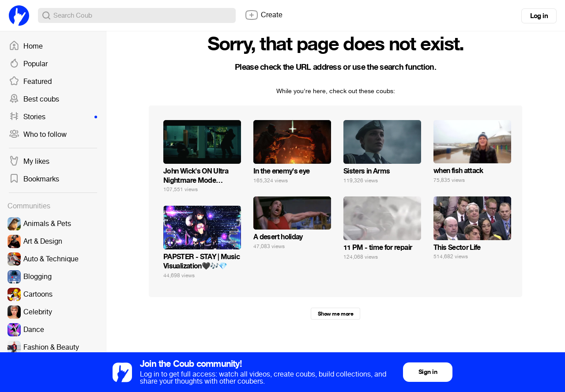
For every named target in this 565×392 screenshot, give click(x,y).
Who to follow (38, 135)
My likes (29, 162)
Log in (539, 16)
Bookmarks (34, 179)
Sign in (428, 372)
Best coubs (34, 99)
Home (26, 46)
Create (264, 15)
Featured (30, 82)
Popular (28, 64)
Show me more (335, 314)
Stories (53, 117)
